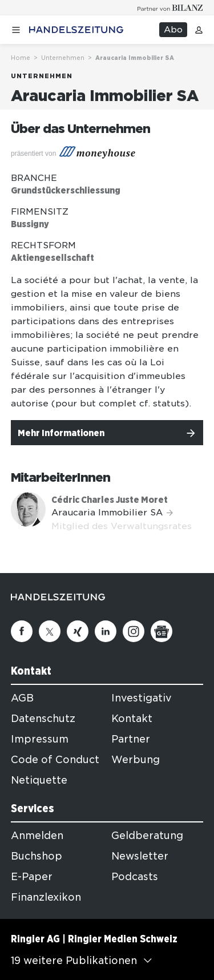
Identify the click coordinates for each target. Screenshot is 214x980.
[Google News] (161, 631)
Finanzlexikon (46, 897)
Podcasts (135, 877)
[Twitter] (50, 631)
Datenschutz (43, 719)
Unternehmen (63, 58)
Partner (131, 739)
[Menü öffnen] (16, 30)
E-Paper (32, 877)
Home (21, 58)
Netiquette (39, 780)
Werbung (136, 760)
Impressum (40, 739)
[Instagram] (134, 631)
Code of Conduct (55, 760)
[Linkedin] (106, 631)
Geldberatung (147, 836)
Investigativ (142, 698)
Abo (173, 30)
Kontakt (132, 719)
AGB (22, 698)
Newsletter (140, 856)
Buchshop (37, 856)
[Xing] (78, 631)
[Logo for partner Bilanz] (170, 8)
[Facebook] (22, 631)
